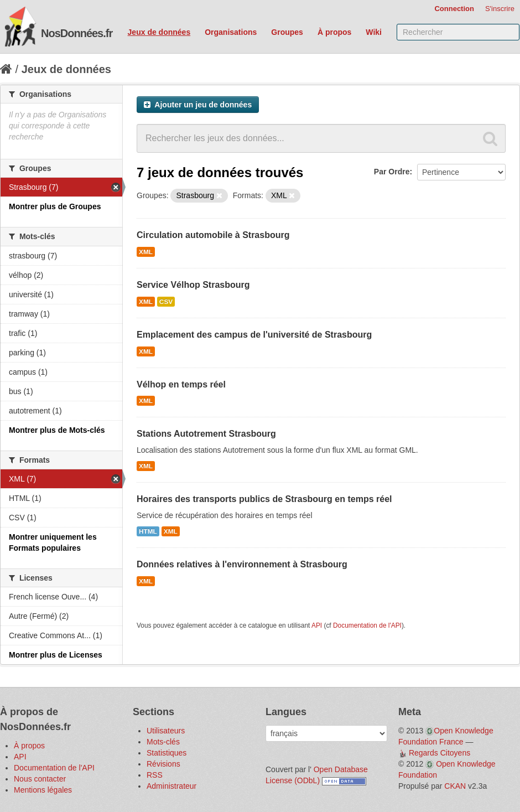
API (317, 625)
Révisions (163, 764)
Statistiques (167, 753)
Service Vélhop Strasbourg (193, 285)
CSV (166, 302)
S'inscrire (500, 9)
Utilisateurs (166, 731)
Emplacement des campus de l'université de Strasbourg (254, 335)
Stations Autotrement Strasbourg (206, 434)
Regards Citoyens (440, 753)
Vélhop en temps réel (181, 384)
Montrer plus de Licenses (56, 655)
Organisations (231, 32)
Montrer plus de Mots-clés (57, 430)
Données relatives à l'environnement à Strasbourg (242, 564)
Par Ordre (392, 172)
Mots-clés (163, 742)
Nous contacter (40, 779)
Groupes (287, 32)
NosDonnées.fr (77, 33)
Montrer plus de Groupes (55, 206)
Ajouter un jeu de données (198, 105)
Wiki (374, 32)
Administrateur (171, 786)
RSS (155, 775)
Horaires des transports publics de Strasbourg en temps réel (264, 499)
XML (146, 252)
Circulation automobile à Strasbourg (213, 235)
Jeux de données (159, 32)
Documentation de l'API (367, 625)
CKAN (455, 786)
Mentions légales (43, 790)
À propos (334, 32)
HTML (148, 531)
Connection (454, 9)
